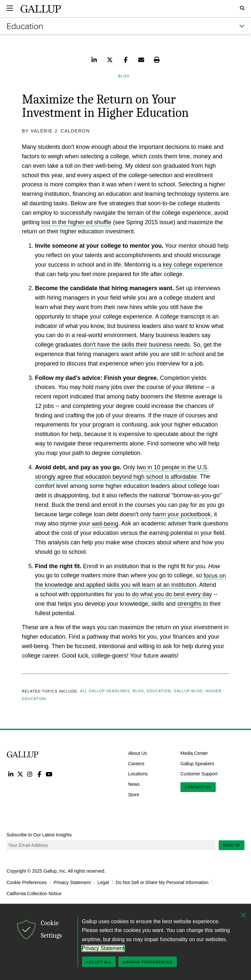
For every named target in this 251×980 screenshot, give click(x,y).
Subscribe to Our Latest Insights (39, 835)
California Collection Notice (34, 893)
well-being (105, 523)
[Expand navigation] (10, 8)
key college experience (193, 265)
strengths (189, 604)
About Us (138, 753)
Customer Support (199, 774)
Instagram (30, 774)
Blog (138, 691)
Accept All (99, 962)
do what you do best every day (172, 594)
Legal (103, 882)
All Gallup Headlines (105, 691)
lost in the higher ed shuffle (76, 222)
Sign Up (232, 845)
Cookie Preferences (27, 882)
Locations (138, 774)
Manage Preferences (148, 962)
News (134, 784)
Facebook (39, 774)
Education (159, 691)
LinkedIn (11, 774)
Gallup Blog (188, 691)
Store (134, 795)
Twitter (20, 774)
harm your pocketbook (182, 514)
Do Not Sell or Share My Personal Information (162, 882)
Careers (136, 763)
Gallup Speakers (197, 763)
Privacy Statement (72, 882)
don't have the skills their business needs (136, 345)
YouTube (49, 774)
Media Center (194, 753)
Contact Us (198, 787)
